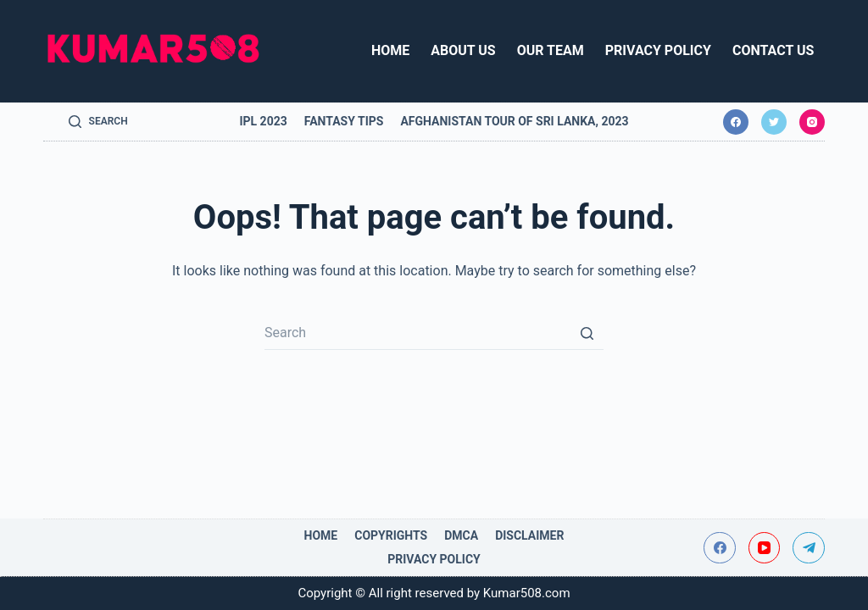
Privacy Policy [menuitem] (658, 50)
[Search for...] (434, 333)
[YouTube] (765, 548)
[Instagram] (812, 122)
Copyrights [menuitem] (391, 535)
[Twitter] (774, 122)
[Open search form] (98, 122)
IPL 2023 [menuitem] (263, 121)
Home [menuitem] (390, 50)
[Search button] (587, 333)
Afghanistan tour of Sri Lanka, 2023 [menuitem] (514, 121)
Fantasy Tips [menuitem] (344, 121)
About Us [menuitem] (463, 50)
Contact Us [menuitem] (773, 50)
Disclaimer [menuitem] (529, 535)
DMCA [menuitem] (461, 535)
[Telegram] (809, 548)
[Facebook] (736, 122)
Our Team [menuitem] (551, 50)
